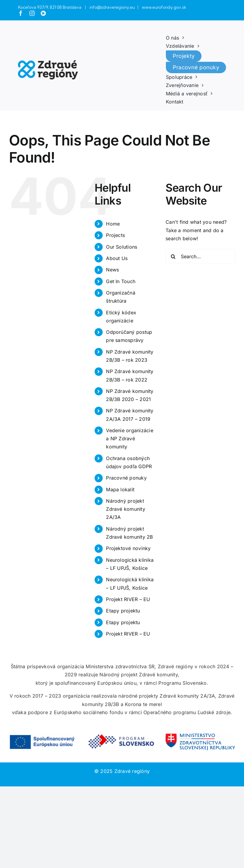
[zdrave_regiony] (48, 63)
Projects (115, 235)
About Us (117, 258)
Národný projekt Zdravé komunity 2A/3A (126, 509)
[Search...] (200, 256)
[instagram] (32, 13)
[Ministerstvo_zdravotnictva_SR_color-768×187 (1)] (200, 736)
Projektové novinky (128, 548)
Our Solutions (122, 247)
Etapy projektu (123, 611)
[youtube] (43, 13)
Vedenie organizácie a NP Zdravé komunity (130, 438)
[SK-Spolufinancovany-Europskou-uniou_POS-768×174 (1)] (44, 737)
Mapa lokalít (120, 489)
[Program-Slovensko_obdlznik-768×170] (122, 736)
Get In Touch (121, 281)
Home (113, 224)
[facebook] (21, 13)
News (112, 270)
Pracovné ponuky (126, 478)
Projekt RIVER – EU (128, 599)
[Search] (173, 256)
